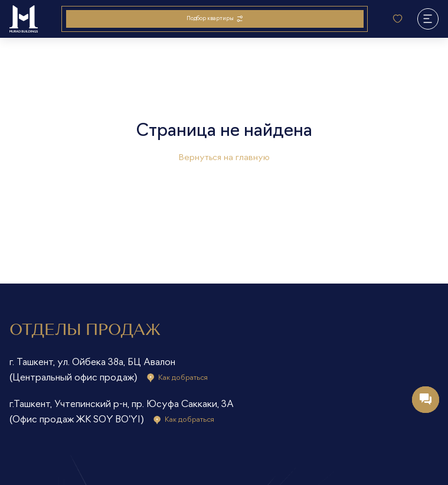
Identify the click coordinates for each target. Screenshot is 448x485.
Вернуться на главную (224, 158)
